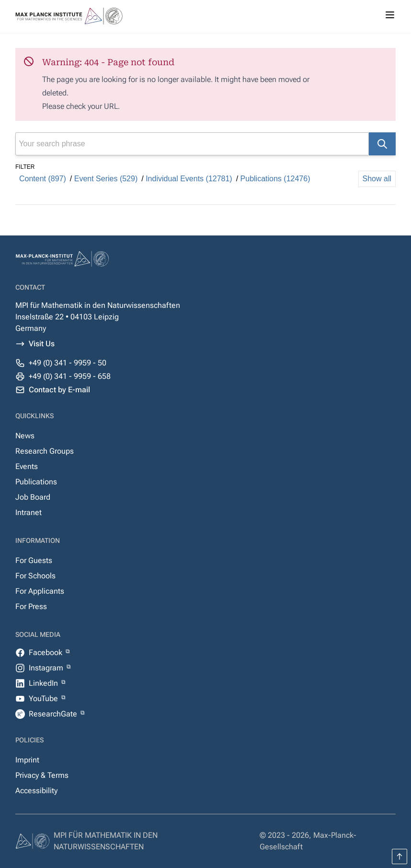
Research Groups (45, 451)
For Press (31, 606)
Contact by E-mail (59, 390)
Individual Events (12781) (189, 179)
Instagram (47, 668)
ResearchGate (54, 714)
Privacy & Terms (42, 775)
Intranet (29, 512)
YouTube (44, 698)
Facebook (46, 652)
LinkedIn (44, 683)
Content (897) (43, 179)
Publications (36, 482)
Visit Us (42, 344)
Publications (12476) (275, 179)
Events (27, 466)
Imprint (27, 760)
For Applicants (40, 591)
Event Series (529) (106, 179)
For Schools (35, 576)
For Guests (34, 560)
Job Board (33, 497)
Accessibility (36, 791)
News (25, 436)
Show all (377, 179)
